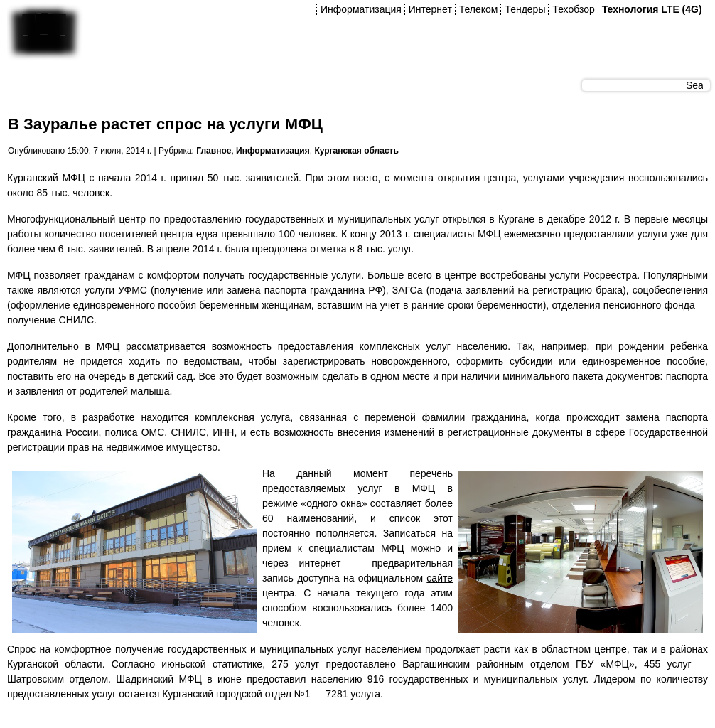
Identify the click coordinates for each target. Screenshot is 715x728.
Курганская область (356, 151)
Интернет (430, 9)
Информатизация (361, 9)
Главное (214, 151)
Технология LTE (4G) (652, 9)
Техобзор (573, 9)
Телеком (479, 9)
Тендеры (525, 9)
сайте (440, 578)
